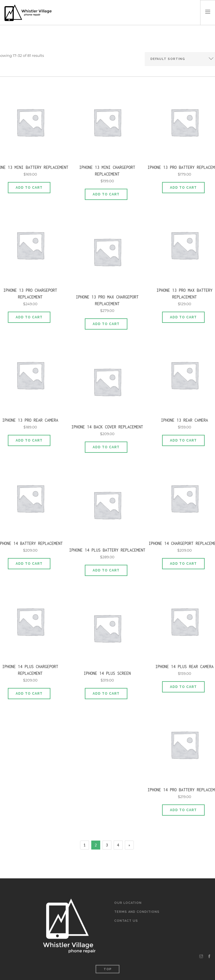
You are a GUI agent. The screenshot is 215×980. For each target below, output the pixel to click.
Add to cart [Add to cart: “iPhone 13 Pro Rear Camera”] (29, 440)
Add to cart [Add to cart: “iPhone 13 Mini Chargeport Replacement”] (106, 194)
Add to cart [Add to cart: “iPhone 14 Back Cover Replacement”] (106, 447)
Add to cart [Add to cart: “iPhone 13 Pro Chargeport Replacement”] (29, 317)
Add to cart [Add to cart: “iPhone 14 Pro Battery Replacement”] (183, 810)
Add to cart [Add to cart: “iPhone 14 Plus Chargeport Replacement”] (29, 694)
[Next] (129, 845)
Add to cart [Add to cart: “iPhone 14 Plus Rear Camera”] (183, 687)
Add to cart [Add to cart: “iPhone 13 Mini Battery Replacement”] (29, 188)
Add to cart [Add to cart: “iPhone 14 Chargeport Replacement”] (183, 564)
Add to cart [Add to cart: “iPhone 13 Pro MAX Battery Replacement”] (183, 317)
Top (108, 969)
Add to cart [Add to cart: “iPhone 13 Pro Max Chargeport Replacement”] (106, 324)
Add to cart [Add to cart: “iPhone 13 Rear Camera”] (183, 440)
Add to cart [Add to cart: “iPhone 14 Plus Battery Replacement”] (106, 570)
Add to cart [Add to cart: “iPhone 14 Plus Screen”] (106, 694)
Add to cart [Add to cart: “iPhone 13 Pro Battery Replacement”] (183, 188)
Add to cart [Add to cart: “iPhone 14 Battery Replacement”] (29, 564)
